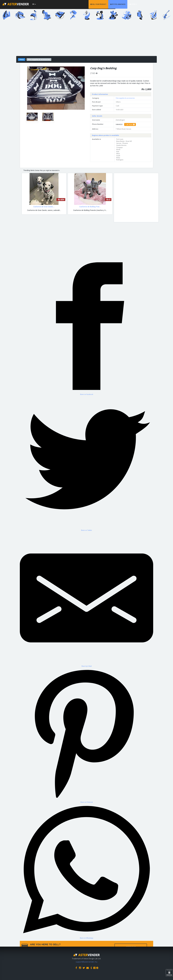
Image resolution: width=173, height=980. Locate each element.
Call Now (130, 124)
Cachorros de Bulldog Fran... (90, 207)
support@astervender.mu (86, 961)
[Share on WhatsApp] (86, 871)
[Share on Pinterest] (86, 735)
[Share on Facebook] (86, 327)
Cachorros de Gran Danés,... (44, 207)
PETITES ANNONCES (134, 4)
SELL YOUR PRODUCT (115, 4)
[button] (31, 88)
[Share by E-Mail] (86, 599)
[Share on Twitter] (86, 463)
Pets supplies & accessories (125, 98)
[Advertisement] (86, 39)
